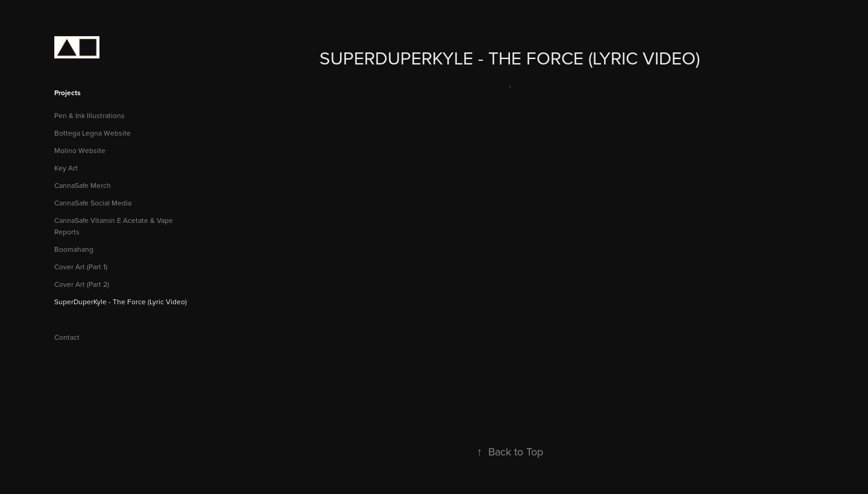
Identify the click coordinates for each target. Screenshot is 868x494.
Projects (68, 92)
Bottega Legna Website (93, 133)
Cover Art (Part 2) (82, 284)
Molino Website (80, 150)
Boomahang (74, 249)
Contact (67, 337)
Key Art (66, 168)
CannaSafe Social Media (93, 203)
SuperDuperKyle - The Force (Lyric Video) (121, 302)
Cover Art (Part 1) (81, 267)
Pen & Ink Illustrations (90, 115)
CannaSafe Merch (83, 185)
